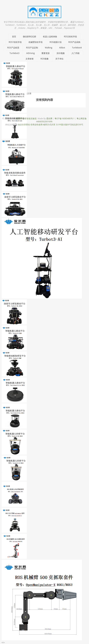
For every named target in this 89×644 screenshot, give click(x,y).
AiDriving (30, 53)
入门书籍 (75, 53)
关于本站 (59, 59)
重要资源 (46, 53)
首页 (14, 37)
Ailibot (62, 48)
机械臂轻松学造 (36, 42)
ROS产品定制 (32, 48)
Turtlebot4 (77, 48)
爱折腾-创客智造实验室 (26, 119)
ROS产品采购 (74, 42)
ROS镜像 (44, 59)
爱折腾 (49, 119)
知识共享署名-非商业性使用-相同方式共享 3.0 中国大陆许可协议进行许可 (51, 125)
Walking (49, 48)
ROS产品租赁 (13, 48)
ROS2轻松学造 (70, 37)
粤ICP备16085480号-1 (65, 119)
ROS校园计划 (55, 42)
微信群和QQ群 (30, 37)
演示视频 (61, 53)
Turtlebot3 (14, 53)
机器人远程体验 (50, 37)
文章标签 (30, 59)
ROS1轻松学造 (15, 42)
